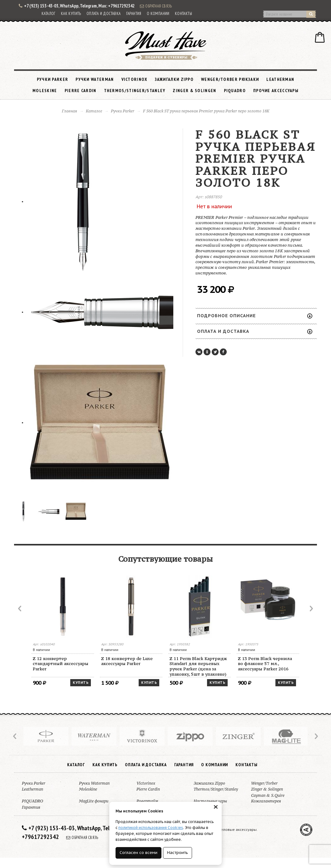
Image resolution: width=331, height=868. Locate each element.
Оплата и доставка (104, 14)
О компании (158, 14)
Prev (20, 609)
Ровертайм (147, 801)
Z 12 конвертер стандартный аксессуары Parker (61, 664)
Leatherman (280, 79)
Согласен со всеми (138, 853)
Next (311, 609)
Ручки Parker (53, 79)
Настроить (178, 853)
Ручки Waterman (95, 79)
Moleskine (45, 91)
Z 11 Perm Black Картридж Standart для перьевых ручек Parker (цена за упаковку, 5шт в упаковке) (198, 666)
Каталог (49, 14)
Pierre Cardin (81, 91)
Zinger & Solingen (194, 91)
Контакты (183, 14)
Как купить (71, 14)
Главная (69, 111)
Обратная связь (156, 6)
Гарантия (134, 14)
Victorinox (134, 79)
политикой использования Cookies (151, 828)
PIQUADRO (235, 91)
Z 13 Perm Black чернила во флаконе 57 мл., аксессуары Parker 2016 (265, 664)
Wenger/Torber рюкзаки (230, 79)
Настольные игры (210, 801)
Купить (81, 683)
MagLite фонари (94, 801)
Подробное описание (255, 316)
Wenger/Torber (264, 783)
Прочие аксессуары (276, 91)
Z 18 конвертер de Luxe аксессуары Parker (127, 661)
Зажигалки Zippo (174, 79)
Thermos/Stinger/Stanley (135, 91)
